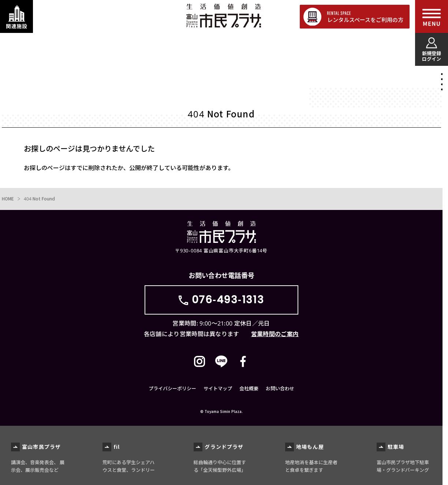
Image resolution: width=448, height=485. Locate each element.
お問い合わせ (280, 388)
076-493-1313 (228, 300)
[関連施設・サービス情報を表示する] (16, 16)
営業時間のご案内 (275, 334)
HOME (8, 199)
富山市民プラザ (223, 16)
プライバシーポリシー (172, 388)
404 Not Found (39, 199)
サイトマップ (218, 388)
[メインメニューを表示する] (432, 16)
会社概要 (249, 388)
